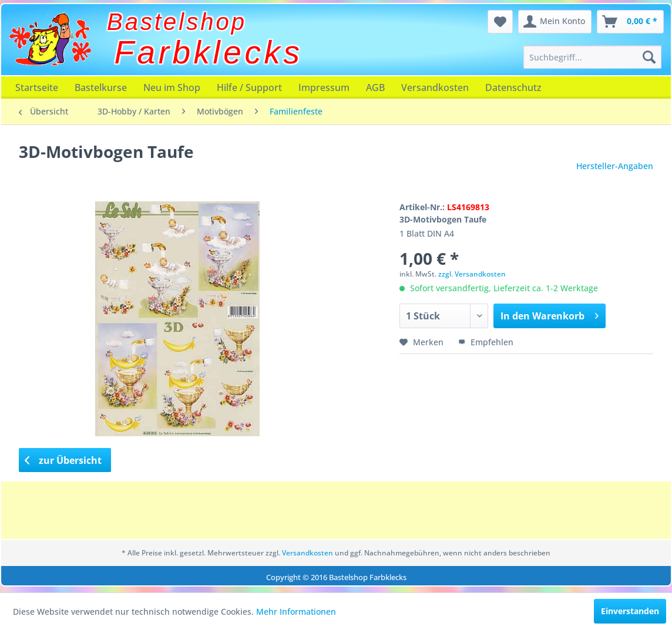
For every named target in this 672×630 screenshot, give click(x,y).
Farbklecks (209, 52)
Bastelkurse (101, 87)
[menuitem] (592, 57)
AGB (375, 87)
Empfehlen (486, 342)
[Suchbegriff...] (592, 57)
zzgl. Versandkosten (472, 274)
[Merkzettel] (500, 22)
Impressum (324, 87)
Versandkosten (435, 87)
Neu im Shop (172, 87)
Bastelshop (177, 22)
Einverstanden (630, 611)
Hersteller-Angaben (615, 166)
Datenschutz (513, 87)
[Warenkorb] (630, 22)
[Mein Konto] (555, 22)
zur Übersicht (63, 460)
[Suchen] (649, 57)
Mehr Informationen (296, 612)
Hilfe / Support (249, 87)
